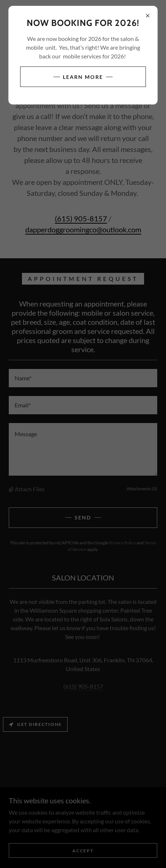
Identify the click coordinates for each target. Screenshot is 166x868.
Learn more (83, 77)
